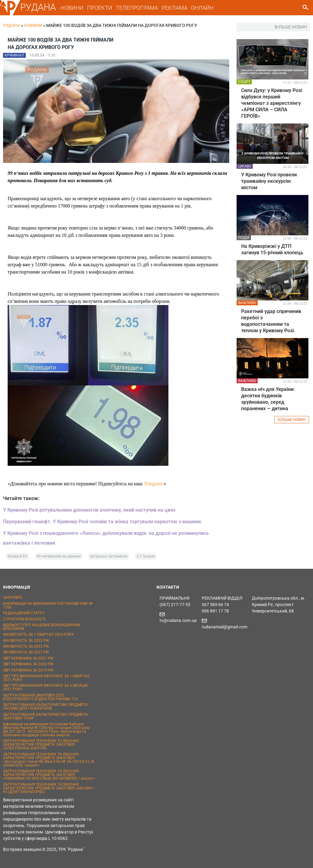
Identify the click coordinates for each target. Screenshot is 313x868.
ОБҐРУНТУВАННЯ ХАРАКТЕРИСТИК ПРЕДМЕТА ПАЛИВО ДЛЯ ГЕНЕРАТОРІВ (45, 707)
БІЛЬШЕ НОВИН (292, 420)
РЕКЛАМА (175, 8)
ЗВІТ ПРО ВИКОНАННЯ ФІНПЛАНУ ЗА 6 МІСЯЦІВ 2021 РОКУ (45, 687)
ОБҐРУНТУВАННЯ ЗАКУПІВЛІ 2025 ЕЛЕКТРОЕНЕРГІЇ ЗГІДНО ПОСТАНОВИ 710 (40, 697)
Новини (33, 25)
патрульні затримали (109, 556)
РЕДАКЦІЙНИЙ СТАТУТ (24, 613)
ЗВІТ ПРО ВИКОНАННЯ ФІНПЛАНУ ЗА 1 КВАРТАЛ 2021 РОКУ (46, 678)
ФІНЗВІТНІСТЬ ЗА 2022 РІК (26, 646)
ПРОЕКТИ (100, 8)
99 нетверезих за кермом (59, 556)
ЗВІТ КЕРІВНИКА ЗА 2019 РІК (28, 670)
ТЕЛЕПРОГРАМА (137, 8)
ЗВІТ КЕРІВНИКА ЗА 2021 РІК (28, 658)
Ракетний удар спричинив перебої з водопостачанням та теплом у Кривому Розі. (271, 321)
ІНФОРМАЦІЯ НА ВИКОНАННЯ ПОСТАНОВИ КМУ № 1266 (48, 605)
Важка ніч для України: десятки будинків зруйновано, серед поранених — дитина (268, 399)
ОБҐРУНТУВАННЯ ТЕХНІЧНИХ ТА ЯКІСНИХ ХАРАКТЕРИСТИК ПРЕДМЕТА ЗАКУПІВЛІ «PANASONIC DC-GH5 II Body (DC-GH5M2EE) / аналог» (49, 775)
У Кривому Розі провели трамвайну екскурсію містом (269, 181)
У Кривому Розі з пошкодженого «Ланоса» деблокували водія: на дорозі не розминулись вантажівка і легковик (106, 538)
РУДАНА (38, 7)
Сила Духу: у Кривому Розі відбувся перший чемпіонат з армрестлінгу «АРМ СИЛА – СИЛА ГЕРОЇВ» (272, 103)
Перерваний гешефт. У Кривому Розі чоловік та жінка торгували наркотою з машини (102, 522)
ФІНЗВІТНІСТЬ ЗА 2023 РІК (26, 641)
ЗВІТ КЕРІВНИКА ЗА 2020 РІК (28, 664)
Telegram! (154, 484)
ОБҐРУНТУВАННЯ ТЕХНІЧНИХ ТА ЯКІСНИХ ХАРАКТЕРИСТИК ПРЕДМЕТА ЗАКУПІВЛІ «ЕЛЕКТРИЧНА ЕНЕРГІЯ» (41, 745)
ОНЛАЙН (202, 8)
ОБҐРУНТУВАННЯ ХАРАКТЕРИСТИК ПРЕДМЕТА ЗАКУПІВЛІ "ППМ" (45, 716)
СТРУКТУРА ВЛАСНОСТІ (24, 619)
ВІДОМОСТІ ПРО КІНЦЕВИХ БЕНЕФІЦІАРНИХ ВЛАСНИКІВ (42, 627)
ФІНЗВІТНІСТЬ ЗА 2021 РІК (26, 652)
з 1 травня (146, 556)
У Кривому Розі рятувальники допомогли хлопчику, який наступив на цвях (89, 510)
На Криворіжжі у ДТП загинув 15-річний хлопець (272, 249)
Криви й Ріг (18, 556)
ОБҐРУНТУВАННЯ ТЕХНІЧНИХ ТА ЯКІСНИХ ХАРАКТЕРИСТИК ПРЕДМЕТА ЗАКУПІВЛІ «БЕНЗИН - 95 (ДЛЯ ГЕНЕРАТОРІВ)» (49, 788)
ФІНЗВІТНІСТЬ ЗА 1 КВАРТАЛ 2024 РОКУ (39, 634)
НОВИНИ (72, 8)
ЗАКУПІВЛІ (13, 598)
